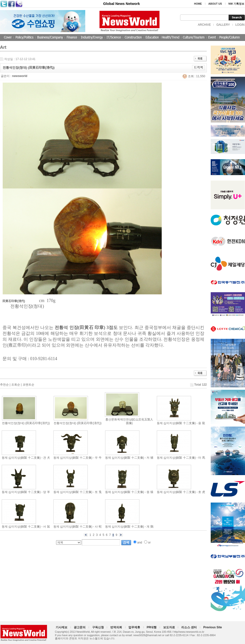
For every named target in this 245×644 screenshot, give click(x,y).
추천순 (4, 385)
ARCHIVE (204, 25)
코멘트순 (28, 385)
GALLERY (223, 25)
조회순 (16, 385)
